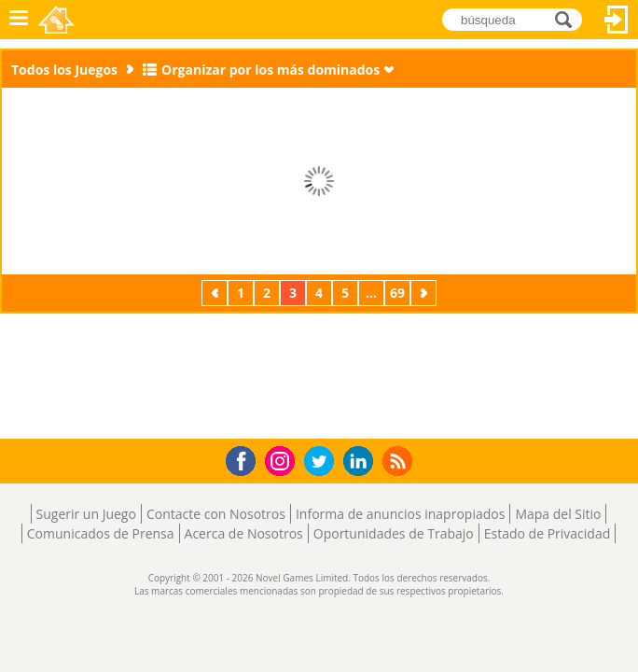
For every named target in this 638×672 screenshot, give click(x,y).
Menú (19, 20)
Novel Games (57, 20)
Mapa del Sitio (558, 514)
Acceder (617, 20)
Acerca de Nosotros (244, 533)
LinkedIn (361, 462)
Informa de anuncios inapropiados (400, 514)
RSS (400, 461)
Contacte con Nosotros (216, 514)
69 (397, 293)
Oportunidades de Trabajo (394, 533)
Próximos (425, 293)
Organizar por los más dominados (270, 70)
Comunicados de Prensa (101, 533)
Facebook (246, 459)
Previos (216, 293)
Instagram (283, 460)
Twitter (323, 462)
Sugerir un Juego (86, 514)
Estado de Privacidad (548, 533)
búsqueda (569, 19)
